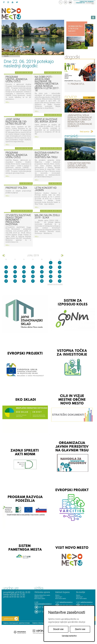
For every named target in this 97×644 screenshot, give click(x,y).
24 (6, 281)
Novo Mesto (16, 14)
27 (33, 281)
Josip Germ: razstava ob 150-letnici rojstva (16, 122)
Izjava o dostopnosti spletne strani (17, 623)
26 (24, 281)
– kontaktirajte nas (85, 3)
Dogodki (6, 56)
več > (7, 102)
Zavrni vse (80, 629)
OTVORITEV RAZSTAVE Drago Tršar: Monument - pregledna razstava (18, 220)
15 (51, 272)
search (61, 2)
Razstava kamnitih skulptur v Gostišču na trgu (47, 155)
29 (51, 281)
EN (70, 2)
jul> (62, 255)
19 (24, 276)
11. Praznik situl (76, 84)
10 (6, 272)
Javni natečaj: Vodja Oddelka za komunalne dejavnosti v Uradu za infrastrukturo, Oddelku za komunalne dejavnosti (80, 121)
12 (24, 272)
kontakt (65, 2)
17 (6, 276)
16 (60, 272)
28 (42, 281)
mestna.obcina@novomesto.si (43, 604)
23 (60, 276)
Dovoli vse (58, 629)
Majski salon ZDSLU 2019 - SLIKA (47, 216)
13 (33, 272)
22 (51, 276)
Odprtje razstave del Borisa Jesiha (46, 120)
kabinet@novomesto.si (66, 602)
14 (42, 272)
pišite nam (11, 619)
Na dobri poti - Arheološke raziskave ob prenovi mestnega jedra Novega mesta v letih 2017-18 (47, 84)
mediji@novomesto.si (86, 602)
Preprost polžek (16, 188)
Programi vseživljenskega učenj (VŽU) (16, 79)
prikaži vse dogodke (55, 284)
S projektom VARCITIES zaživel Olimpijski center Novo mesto (79, 165)
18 (15, 276)
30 (60, 281)
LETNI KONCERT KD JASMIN (46, 189)
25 (15, 281)
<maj (4, 255)
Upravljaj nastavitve (69, 636)
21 (42, 276)
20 (33, 276)
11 (15, 272)
